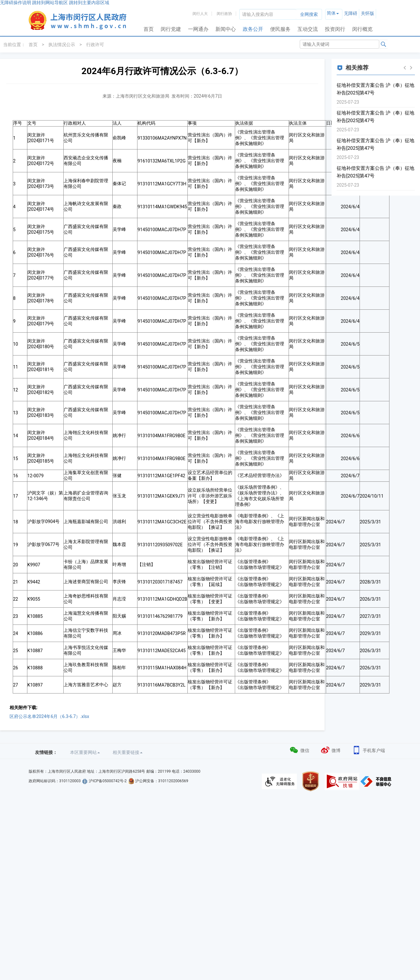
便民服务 (280, 29)
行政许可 (95, 45)
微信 (299, 750)
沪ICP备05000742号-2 (108, 781)
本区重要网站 (85, 752)
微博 (330, 750)
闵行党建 (171, 29)
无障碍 (351, 13)
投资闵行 (335, 29)
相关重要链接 (128, 752)
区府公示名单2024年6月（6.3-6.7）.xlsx (49, 716)
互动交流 (308, 29)
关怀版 (367, 13)
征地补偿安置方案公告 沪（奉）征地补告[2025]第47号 (375, 89)
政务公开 (253, 29)
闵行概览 (362, 29)
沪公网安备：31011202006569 (162, 781)
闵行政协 (224, 14)
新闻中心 (226, 29)
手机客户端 (368, 750)
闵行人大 (200, 14)
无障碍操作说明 (16, 3)
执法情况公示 (62, 45)
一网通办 (198, 29)
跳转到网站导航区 (50, 3)
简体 (331, 13)
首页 (149, 29)
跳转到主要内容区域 (89, 3)
